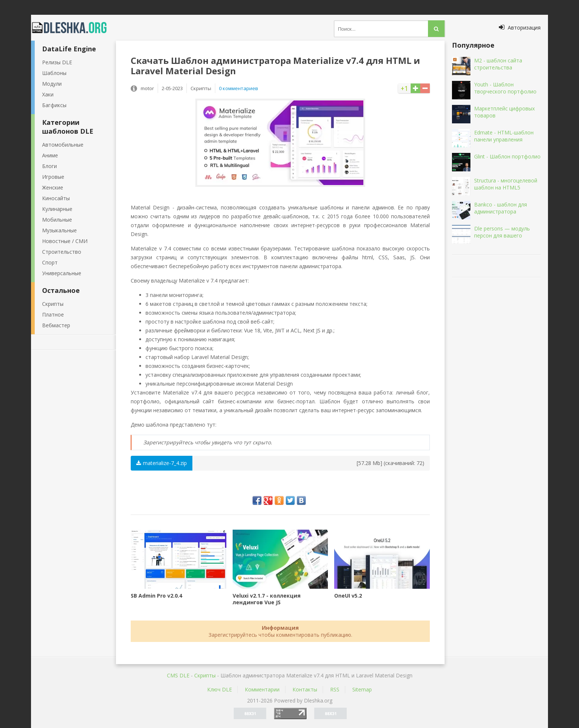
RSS (335, 689)
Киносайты (56, 198)
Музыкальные (59, 230)
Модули (52, 84)
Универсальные (62, 273)
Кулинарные (57, 209)
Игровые (53, 177)
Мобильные (57, 220)
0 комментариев (239, 88)
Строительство (62, 252)
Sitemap (362, 689)
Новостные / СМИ (65, 241)
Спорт (50, 262)
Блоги (49, 166)
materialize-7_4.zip (162, 463)
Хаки (48, 94)
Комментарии (262, 689)
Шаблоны (54, 73)
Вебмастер (56, 325)
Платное (53, 315)
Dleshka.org (73, 28)
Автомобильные (63, 145)
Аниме (50, 155)
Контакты (305, 689)
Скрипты (53, 304)
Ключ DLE (220, 689)
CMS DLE (178, 675)
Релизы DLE (57, 62)
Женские (53, 187)
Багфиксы (54, 105)
